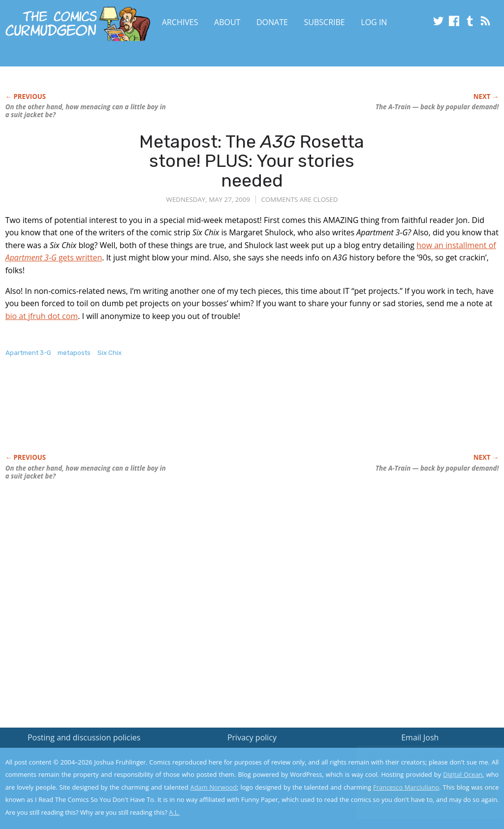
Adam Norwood (214, 787)
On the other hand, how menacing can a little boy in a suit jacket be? (86, 111)
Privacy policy (252, 737)
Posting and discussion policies (84, 737)
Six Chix (110, 353)
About (227, 22)
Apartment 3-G (28, 353)
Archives (180, 22)
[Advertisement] (185, 415)
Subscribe (325, 22)
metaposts (74, 353)
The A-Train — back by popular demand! (437, 107)
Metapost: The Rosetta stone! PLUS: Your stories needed (252, 161)
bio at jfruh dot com (42, 316)
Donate (272, 22)
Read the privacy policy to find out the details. (416, 767)
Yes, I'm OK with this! (421, 792)
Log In (374, 22)
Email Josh (420, 737)
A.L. (174, 812)
